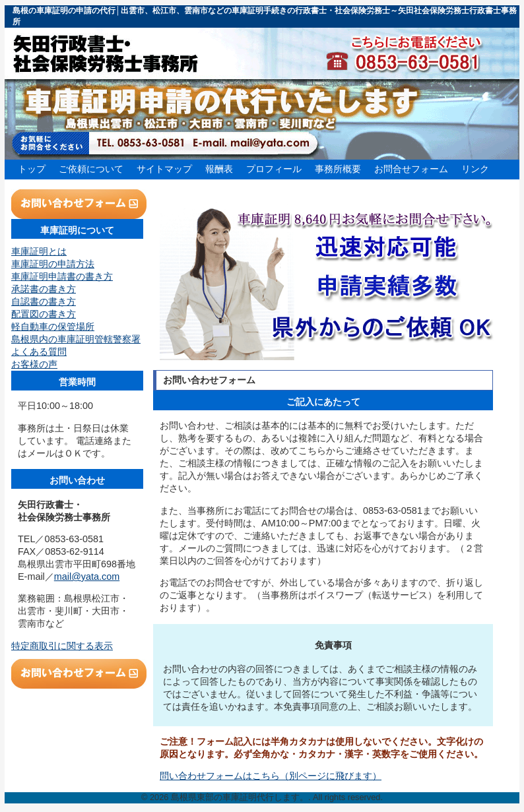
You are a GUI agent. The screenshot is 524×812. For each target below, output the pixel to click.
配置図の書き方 (44, 314)
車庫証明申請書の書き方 (62, 276)
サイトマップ (164, 169)
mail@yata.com (87, 577)
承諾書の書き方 (44, 289)
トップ (32, 169)
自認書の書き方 (44, 301)
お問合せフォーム (411, 169)
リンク (475, 169)
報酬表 (219, 169)
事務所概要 (338, 169)
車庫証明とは (39, 251)
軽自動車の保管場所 (53, 327)
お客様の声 (34, 364)
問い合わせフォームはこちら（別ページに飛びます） (271, 776)
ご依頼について (91, 169)
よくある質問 (39, 352)
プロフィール (274, 169)
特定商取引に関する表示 (62, 646)
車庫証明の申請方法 (53, 264)
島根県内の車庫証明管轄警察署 (76, 339)
